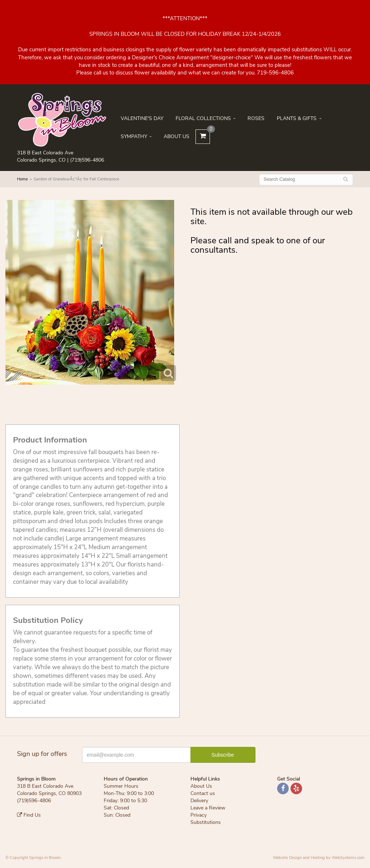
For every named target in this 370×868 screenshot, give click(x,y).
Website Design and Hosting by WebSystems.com (319, 858)
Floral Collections (203, 118)
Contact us (203, 793)
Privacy (199, 815)
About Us (177, 136)
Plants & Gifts (297, 118)
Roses (256, 118)
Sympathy (134, 136)
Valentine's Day (142, 118)
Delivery (199, 801)
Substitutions (206, 822)
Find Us (29, 815)
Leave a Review (208, 808)
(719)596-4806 (87, 160)
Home (22, 179)
